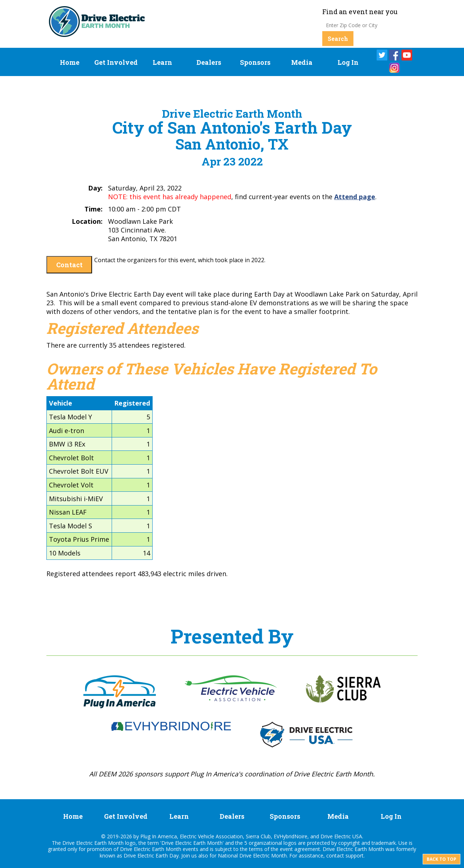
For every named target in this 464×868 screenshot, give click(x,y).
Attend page (355, 197)
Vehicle (61, 403)
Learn (162, 62)
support (355, 856)
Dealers (209, 62)
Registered (132, 403)
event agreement (300, 849)
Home (70, 62)
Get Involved (116, 62)
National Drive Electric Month (252, 856)
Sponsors (255, 62)
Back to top (442, 859)
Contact (69, 265)
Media (302, 62)
